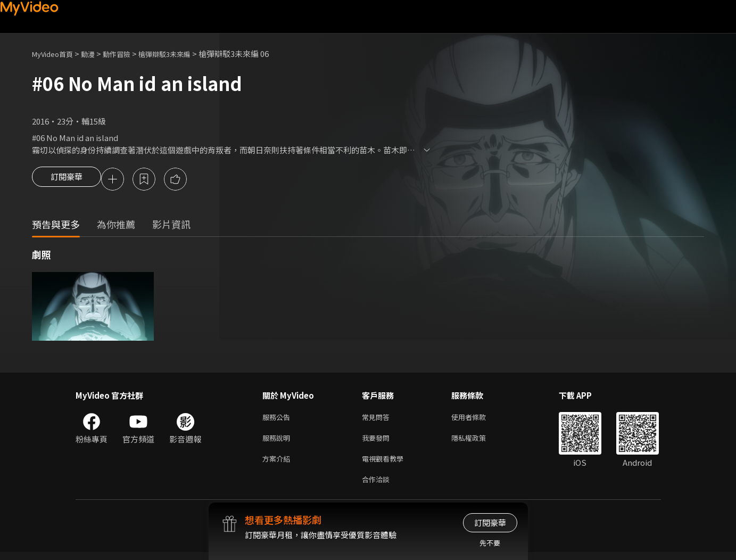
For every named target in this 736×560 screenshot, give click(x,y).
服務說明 (278, 442)
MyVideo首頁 (56, 53)
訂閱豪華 (67, 180)
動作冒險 (128, 53)
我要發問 (378, 442)
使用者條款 (478, 419)
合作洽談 (378, 486)
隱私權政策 (478, 442)
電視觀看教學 (386, 464)
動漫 (96, 53)
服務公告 (278, 419)
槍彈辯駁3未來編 (182, 53)
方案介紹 (278, 464)
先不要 (490, 543)
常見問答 (378, 419)
